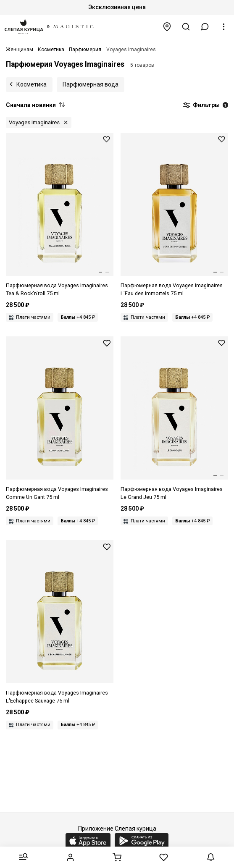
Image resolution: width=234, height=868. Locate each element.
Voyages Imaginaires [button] (34, 122)
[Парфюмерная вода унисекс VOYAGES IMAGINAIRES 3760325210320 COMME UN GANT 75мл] (60, 419)
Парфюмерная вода (91, 84)
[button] (205, 27)
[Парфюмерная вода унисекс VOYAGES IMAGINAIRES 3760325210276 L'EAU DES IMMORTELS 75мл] (174, 215)
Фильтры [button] (205, 105)
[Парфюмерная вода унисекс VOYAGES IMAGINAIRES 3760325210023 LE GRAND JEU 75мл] (174, 419)
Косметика (32, 84)
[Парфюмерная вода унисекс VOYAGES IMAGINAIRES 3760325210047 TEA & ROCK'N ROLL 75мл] (60, 215)
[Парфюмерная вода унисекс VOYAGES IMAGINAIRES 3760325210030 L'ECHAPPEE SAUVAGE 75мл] (60, 623)
